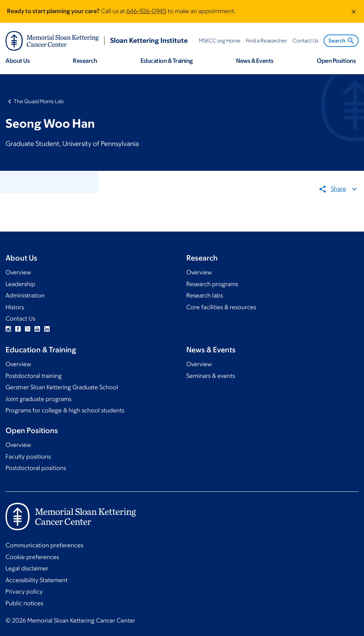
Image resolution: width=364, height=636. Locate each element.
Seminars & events (211, 376)
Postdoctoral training (34, 376)
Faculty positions (28, 457)
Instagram (8, 329)
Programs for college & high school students (65, 410)
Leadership (20, 284)
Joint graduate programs (38, 399)
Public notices (24, 603)
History (15, 307)
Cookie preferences (32, 557)
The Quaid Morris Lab (39, 101)
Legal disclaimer (27, 568)
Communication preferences (44, 545)
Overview (18, 272)
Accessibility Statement (37, 580)
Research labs (205, 295)
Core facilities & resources (221, 307)
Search (342, 41)
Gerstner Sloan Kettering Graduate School (62, 387)
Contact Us (20, 319)
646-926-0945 (146, 11)
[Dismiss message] (354, 11)
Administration (25, 295)
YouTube (37, 329)
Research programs (212, 284)
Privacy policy (24, 591)
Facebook (18, 329)
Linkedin (47, 329)
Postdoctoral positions (36, 468)
